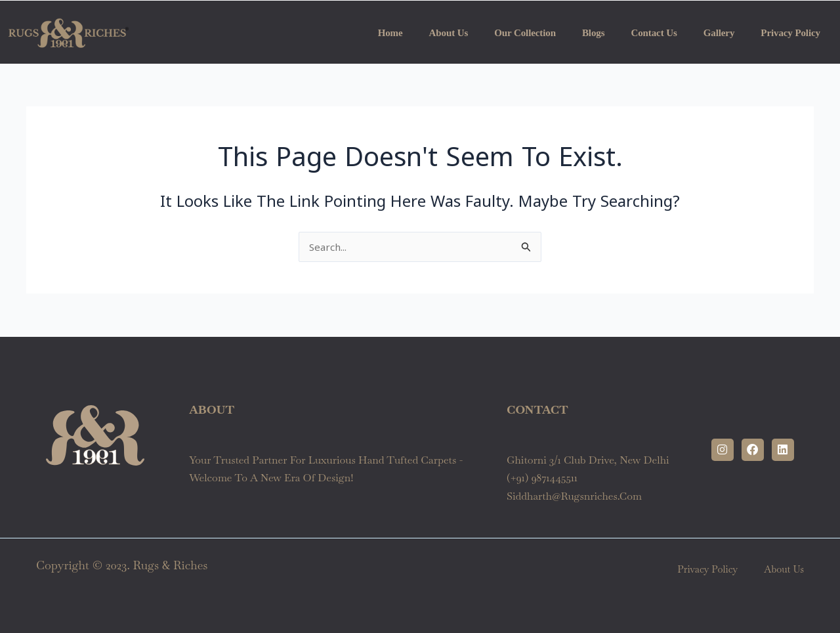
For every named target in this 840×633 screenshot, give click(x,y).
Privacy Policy (790, 33)
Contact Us (654, 33)
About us (449, 33)
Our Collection (525, 33)
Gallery (719, 33)
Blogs (594, 33)
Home (390, 33)
